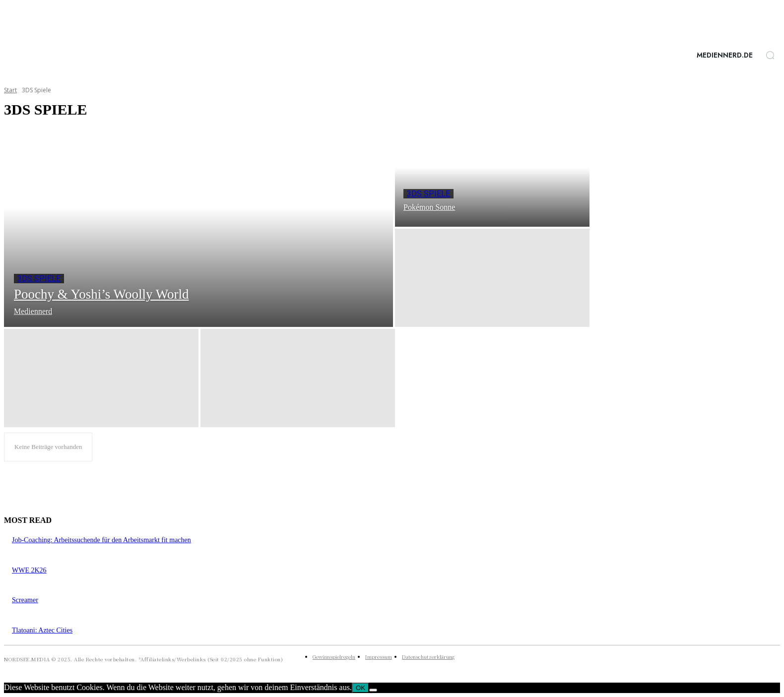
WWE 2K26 (29, 570)
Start (10, 90)
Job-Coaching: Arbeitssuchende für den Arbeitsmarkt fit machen (101, 540)
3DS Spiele (39, 279)
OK (360, 688)
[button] (770, 55)
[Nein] (373, 690)
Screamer (25, 600)
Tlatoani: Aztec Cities (42, 630)
